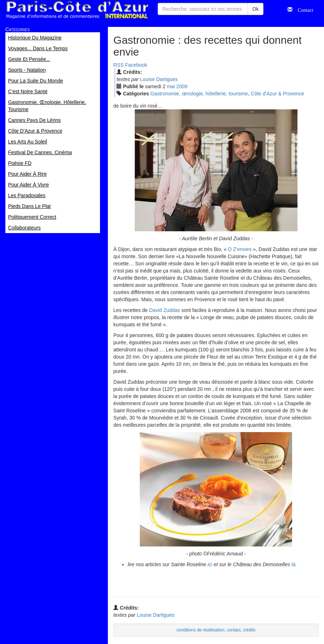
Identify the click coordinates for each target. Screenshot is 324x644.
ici (210, 564)
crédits (249, 630)
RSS (118, 65)
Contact (303, 9)
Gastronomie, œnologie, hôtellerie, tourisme (199, 94)
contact (234, 630)
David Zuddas (165, 310)
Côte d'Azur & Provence (278, 94)
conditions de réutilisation (201, 630)
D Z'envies (240, 249)
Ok (256, 9)
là (293, 564)
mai (171, 86)
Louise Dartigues (159, 79)
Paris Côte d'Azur (77, 10)
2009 (182, 86)
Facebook (136, 65)
